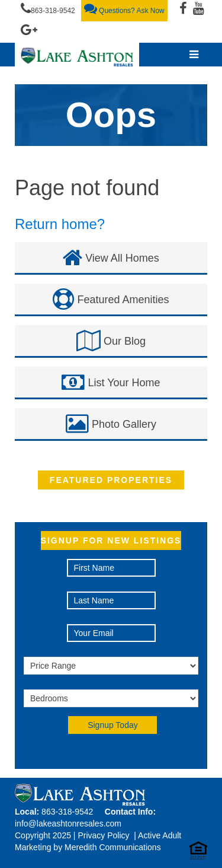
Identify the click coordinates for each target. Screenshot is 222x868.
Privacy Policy (103, 835)
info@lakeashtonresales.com (68, 824)
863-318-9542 (48, 8)
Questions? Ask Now (124, 8)
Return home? (60, 224)
